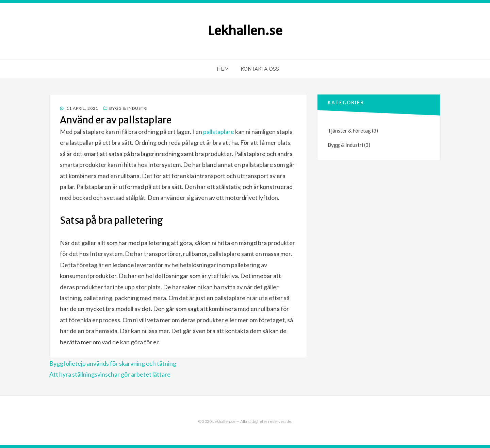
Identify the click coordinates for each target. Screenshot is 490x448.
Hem (223, 69)
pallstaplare (219, 132)
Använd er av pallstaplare (116, 120)
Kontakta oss (260, 69)
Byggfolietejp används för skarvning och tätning (113, 363)
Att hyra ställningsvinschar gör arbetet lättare (110, 374)
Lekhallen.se (245, 31)
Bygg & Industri (128, 108)
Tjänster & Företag (349, 131)
